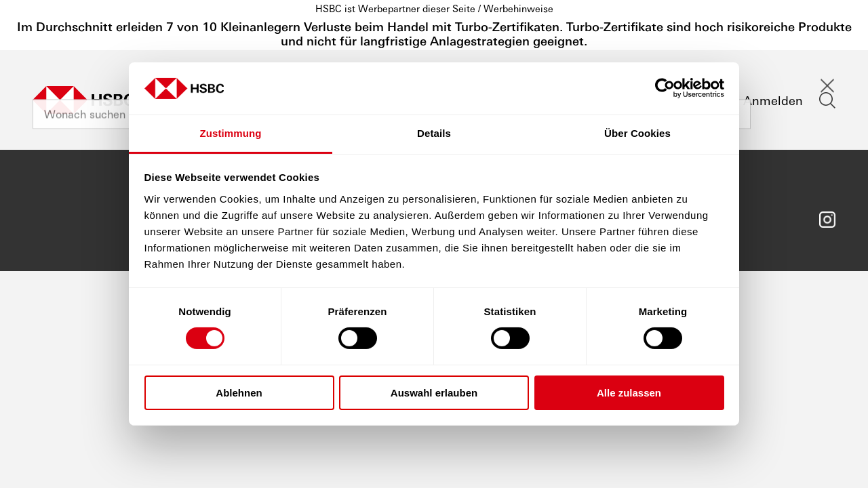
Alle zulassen (629, 393)
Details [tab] (434, 133)
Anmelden (773, 100)
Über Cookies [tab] (637, 133)
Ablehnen (239, 393)
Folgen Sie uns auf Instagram (827, 220)
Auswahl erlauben (434, 393)
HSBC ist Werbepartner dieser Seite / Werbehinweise (434, 8)
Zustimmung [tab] (231, 133)
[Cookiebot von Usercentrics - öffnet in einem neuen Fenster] (665, 88)
